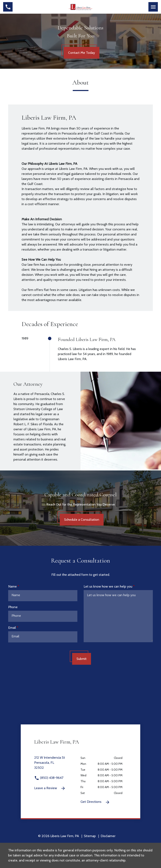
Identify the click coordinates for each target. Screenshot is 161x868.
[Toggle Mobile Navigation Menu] (153, 7)
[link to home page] (81, 7)
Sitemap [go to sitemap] (90, 836)
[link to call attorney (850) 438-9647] (8, 7)
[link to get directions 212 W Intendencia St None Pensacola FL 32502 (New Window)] (57, 765)
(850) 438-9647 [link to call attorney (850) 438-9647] (49, 778)
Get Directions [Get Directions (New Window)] (95, 802)
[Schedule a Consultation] (82, 520)
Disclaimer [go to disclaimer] (108, 836)
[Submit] (82, 659)
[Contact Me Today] (82, 53)
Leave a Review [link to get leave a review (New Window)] (50, 788)
